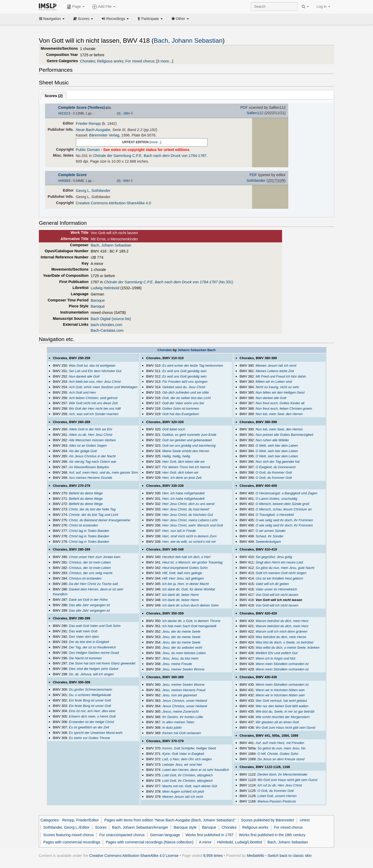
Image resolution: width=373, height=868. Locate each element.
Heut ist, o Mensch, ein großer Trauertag (192, 562)
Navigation (52, 19)
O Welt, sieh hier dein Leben (277, 446)
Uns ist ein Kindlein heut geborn (279, 578)
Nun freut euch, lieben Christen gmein (284, 408)
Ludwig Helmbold (105, 288)
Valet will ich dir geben (272, 584)
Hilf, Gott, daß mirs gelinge (182, 573)
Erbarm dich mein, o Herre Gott (92, 716)
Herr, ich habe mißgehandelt (183, 493)
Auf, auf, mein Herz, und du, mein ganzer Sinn (103, 472)
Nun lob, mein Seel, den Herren (279, 414)
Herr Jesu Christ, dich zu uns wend (188, 504)
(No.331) (168, 282)
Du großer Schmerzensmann (91, 689)
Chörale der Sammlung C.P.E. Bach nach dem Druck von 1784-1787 (150, 156)
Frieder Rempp (88, 124)
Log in (323, 6)
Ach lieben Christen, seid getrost (93, 398)
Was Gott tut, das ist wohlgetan (92, 366)
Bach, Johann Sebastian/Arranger (140, 827)
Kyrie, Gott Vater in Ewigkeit (183, 754)
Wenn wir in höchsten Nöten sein (280, 690)
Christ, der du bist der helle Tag (92, 509)
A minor (205, 842)
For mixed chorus (140, 61)
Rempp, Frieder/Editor (81, 820)
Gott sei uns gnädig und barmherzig (189, 446)
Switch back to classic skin (290, 856)
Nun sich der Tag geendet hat (278, 462)
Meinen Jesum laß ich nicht (182, 797)
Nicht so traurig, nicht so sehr (277, 387)
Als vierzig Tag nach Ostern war (93, 462)
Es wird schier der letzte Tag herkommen (193, 366)
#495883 (64, 181)
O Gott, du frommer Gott (274, 472)
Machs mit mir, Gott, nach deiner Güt (189, 786)
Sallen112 (255, 113)
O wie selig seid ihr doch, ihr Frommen (284, 520)
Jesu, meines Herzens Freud (184, 690)
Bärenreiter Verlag (104, 135)
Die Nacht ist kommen (85, 658)
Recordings (115, 19)
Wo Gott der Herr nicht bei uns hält (95, 408)
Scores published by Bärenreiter (267, 820)
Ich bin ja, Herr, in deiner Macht (185, 584)
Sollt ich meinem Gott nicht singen (281, 573)
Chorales (88, 61)
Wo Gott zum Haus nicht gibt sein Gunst (286, 728)
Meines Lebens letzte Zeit (275, 371)
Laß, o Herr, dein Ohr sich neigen (187, 759)
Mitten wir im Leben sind (274, 382)
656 (126, 181)
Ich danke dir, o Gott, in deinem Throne (191, 621)
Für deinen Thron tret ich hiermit (186, 467)
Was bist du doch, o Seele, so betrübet (285, 642)
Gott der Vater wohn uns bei (183, 403)
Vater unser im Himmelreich (276, 589)
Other (180, 19)
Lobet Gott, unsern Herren (277, 796)
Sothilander (256, 180)
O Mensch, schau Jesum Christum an (284, 509)
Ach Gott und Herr (83, 392)
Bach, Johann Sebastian (188, 41)
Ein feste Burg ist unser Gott (90, 700)
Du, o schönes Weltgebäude (90, 695)
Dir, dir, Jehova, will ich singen (91, 674)
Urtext (305, 820)
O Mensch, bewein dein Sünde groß (282, 504)
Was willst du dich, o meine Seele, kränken (288, 648)
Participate (150, 19)
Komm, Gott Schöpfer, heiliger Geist (189, 748)
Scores (83, 19)
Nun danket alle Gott (84, 376)
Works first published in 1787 (209, 835)
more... (155, 142)
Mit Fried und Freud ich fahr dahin (281, 376)
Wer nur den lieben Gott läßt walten (282, 706)
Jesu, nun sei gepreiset (180, 695)
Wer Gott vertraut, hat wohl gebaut (281, 701)
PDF (244, 107)
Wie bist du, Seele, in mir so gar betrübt (285, 711)
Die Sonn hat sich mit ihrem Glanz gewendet (102, 663)
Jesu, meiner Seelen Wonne (183, 669)
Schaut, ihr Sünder (270, 536)
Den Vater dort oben (84, 637)
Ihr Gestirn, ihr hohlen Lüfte (182, 717)
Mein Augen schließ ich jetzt (183, 791)
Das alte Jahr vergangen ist (89, 605)
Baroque (98, 300)
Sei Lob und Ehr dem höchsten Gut (95, 371)
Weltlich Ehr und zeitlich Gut (277, 653)
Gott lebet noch (174, 429)
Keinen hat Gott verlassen (181, 733)
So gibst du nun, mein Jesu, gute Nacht (285, 568)
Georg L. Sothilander (93, 191)
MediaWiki (256, 856)
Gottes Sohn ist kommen (181, 408)
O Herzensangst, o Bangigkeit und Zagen (286, 493)
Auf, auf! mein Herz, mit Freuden (280, 743)
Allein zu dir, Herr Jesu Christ (91, 435)
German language (165, 835)
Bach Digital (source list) (111, 319)
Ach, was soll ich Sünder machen (94, 414)
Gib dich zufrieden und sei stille (185, 392)
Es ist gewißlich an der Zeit (89, 727)
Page (76, 7)
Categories (49, 820)
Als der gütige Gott (83, 451)
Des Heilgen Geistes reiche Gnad (94, 653)
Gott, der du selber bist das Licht (186, 398)
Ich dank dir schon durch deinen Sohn (190, 605)
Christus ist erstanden (85, 578)
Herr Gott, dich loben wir (180, 472)
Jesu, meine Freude (177, 664)
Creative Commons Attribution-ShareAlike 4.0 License (134, 856)
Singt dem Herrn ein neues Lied (279, 562)
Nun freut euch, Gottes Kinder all (280, 403)
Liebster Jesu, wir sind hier (182, 765)
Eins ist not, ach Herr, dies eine (92, 711)
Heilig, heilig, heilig (176, 456)
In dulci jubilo (172, 728)
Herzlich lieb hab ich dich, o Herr (186, 557)
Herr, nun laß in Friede (179, 531)
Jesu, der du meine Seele (181, 631)
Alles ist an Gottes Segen (88, 446)
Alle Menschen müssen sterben (92, 440)
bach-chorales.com (106, 325)
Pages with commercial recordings (72, 842)
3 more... (165, 61)
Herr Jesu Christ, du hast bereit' (186, 509)
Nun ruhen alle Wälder (272, 440)
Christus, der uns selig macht (91, 573)
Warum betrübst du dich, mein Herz (282, 621)
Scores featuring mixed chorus (69, 835)
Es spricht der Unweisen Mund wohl (96, 733)
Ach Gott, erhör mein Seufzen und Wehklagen (103, 387)
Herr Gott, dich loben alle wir (183, 462)
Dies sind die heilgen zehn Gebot (94, 669)
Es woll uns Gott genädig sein (184, 371)
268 (126, 113)
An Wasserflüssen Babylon (89, 467)
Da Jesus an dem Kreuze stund (281, 759)
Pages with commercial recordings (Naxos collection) (150, 842)
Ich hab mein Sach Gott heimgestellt (189, 626)
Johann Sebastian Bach (197, 350)
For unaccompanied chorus (122, 835)
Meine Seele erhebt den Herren (186, 451)
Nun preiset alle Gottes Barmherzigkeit (284, 435)
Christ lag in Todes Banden (89, 531)
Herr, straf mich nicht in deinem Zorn (189, 536)
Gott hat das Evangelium (181, 414)
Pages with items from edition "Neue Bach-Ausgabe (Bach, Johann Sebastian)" (170, 820)
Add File (104, 7)
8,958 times (213, 856)
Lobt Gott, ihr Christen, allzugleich (187, 775)
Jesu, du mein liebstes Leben (184, 653)
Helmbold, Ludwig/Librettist (239, 842)
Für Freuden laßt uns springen (185, 382)
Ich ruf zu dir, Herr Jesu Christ (280, 785)
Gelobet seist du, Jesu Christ (184, 387)
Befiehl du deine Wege (86, 493)
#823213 (64, 113)
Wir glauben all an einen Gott (277, 722)
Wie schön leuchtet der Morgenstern (283, 717)
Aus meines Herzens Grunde (91, 478)
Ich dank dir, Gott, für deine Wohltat (189, 589)
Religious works (110, 61)
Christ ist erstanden (83, 525)
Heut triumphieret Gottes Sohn (185, 568)
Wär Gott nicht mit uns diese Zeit (93, 403)
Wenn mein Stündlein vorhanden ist (282, 664)
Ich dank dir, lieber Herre (180, 595)
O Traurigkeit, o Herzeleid (275, 515)
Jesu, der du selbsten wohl (182, 648)
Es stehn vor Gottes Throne (89, 738)
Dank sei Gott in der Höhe (88, 600)
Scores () (54, 96)
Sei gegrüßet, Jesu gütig (274, 557)
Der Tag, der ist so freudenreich (92, 647)
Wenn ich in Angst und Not (275, 658)
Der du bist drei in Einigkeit (89, 642)
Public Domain (88, 150)
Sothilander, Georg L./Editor (66, 827)
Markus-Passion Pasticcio (277, 801)
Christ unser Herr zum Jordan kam (95, 557)
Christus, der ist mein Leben (90, 562)
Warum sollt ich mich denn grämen (282, 631)
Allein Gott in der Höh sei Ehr (91, 429)
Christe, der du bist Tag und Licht (94, 515)
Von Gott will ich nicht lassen (277, 595)
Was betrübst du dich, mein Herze (281, 637)
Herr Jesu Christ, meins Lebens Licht (190, 520)
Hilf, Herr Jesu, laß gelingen (183, 578)
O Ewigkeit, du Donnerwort (276, 467)
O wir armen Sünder (271, 531)
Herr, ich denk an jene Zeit (182, 478)
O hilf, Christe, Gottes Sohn (278, 754)
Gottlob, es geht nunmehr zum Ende (189, 435)
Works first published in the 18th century (272, 835)
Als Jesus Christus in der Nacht (92, 456)
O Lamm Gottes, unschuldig (277, 499)
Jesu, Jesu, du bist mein (180, 658)
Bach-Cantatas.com (107, 330)
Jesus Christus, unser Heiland (184, 701)
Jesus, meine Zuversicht (180, 711)
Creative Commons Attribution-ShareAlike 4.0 (113, 203)
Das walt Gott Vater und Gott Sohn (95, 626)
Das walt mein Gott (83, 631)
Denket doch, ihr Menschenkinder (282, 774)
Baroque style (185, 827)
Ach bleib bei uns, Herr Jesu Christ (95, 382)
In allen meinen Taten (178, 722)
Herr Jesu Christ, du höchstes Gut (188, 515)
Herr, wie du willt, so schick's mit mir (189, 542)
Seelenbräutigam (268, 542)
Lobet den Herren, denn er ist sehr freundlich (196, 770)
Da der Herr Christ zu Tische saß (94, 584)
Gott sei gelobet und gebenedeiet (187, 440)
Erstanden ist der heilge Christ (91, 722)
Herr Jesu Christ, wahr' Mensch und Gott (192, 525)
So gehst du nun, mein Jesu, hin (282, 748)
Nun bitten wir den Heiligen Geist (280, 392)
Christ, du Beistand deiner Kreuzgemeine (100, 520)
